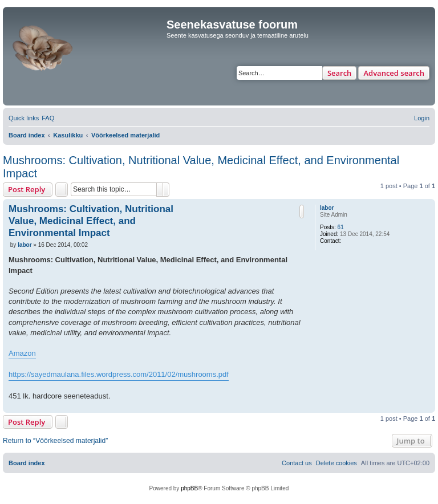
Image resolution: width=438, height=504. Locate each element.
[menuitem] (48, 118)
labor (327, 208)
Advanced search (394, 73)
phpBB (189, 488)
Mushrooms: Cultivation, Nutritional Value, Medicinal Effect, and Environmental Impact (201, 167)
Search (340, 73)
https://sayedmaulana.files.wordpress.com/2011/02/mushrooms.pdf (119, 374)
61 (341, 227)
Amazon (22, 353)
